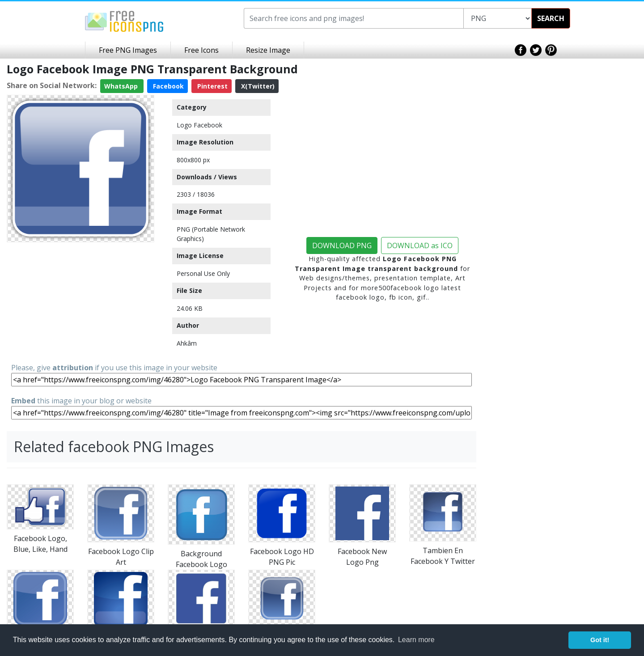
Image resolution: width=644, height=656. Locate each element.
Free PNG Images (128, 50)
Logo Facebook (199, 125)
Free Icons (201, 50)
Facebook (167, 86)
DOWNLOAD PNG (342, 245)
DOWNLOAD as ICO (420, 245)
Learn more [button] (416, 640)
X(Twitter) (257, 86)
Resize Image (268, 50)
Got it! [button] (600, 640)
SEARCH (551, 18)
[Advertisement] (80, 302)
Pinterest (212, 86)
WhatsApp (122, 86)
